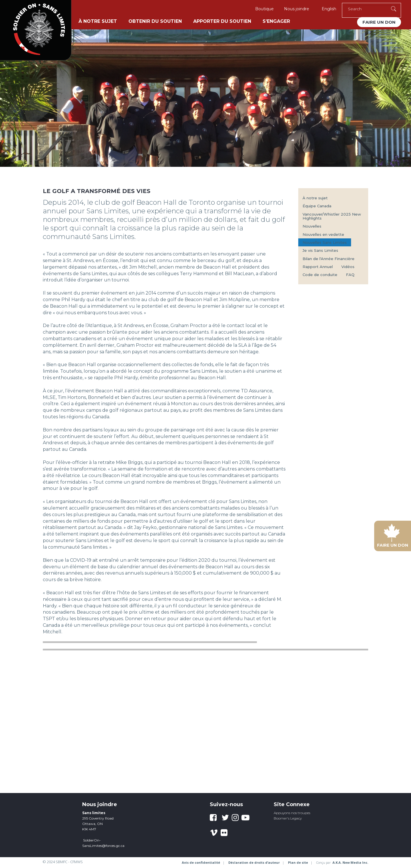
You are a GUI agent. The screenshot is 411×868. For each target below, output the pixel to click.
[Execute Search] (394, 9)
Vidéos (348, 267)
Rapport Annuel (318, 267)
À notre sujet (98, 21)
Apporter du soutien (222, 21)
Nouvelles (312, 226)
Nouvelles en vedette (323, 234)
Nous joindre (297, 9)
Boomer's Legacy (288, 818)
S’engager (276, 21)
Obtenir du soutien (155, 21)
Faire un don (379, 22)
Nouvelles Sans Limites (325, 242)
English (329, 9)
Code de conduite (320, 275)
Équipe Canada (317, 206)
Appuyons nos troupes (292, 813)
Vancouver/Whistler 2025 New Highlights (332, 216)
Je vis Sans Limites (320, 250)
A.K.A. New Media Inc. (350, 862)
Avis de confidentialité (201, 862)
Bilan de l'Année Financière (329, 259)
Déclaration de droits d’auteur (254, 862)
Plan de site (298, 862)
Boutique (264, 9)
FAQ (350, 275)
